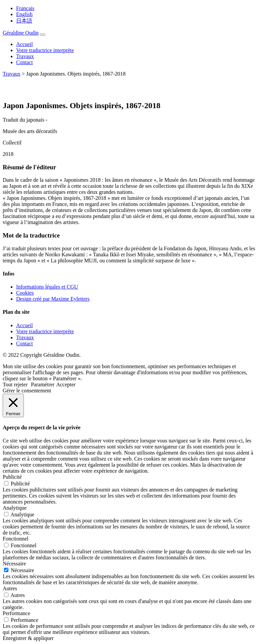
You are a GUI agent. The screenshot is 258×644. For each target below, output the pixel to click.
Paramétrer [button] (43, 384)
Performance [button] (16, 613)
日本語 (24, 21)
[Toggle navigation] (43, 35)
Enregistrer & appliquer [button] (28, 638)
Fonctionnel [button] (15, 539)
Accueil (25, 44)
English (24, 14)
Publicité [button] (12, 477)
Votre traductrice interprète (45, 50)
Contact (25, 62)
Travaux (25, 56)
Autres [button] (10, 588)
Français (25, 8)
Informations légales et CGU (47, 287)
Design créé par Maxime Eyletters (53, 299)
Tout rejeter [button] (15, 384)
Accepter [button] (66, 384)
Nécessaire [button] (14, 564)
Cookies (25, 293)
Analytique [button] (15, 508)
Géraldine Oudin (21, 33)
